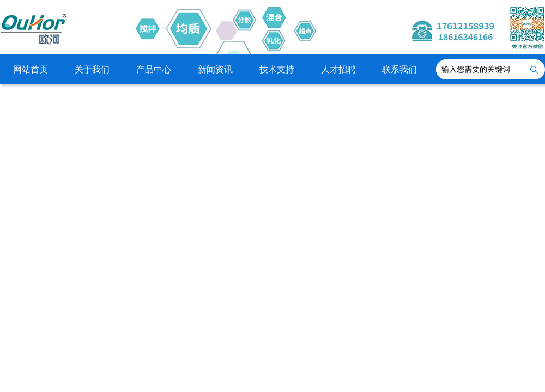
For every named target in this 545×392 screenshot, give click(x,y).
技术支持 (277, 69)
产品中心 (154, 69)
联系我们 (399, 69)
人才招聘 (338, 69)
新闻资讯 (215, 69)
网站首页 (31, 69)
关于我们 (92, 69)
